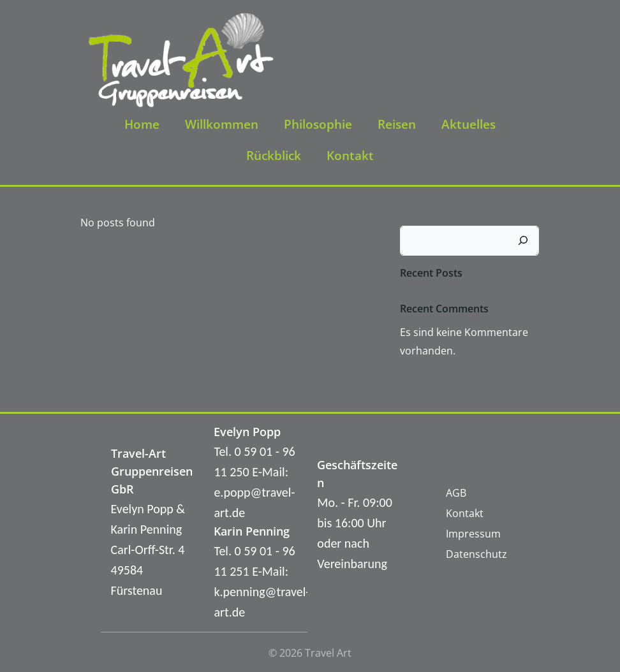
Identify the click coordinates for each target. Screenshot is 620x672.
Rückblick (274, 155)
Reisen (397, 123)
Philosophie (318, 123)
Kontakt (350, 155)
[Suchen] (524, 239)
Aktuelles (469, 123)
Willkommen (222, 123)
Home (142, 123)
